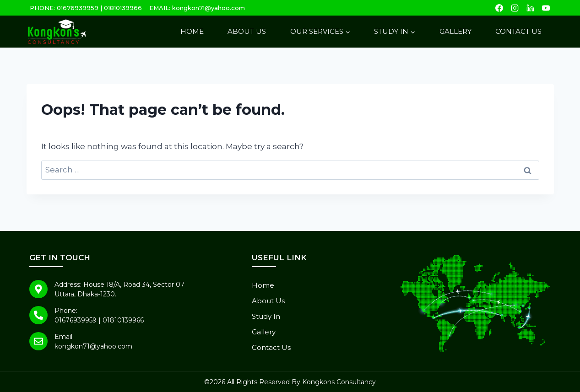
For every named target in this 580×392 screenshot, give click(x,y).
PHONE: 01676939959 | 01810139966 (86, 8)
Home (192, 31)
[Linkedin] (531, 8)
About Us (247, 31)
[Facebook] (499, 8)
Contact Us (518, 31)
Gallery (455, 31)
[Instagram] (515, 8)
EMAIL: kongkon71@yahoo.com (197, 8)
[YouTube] (546, 8)
